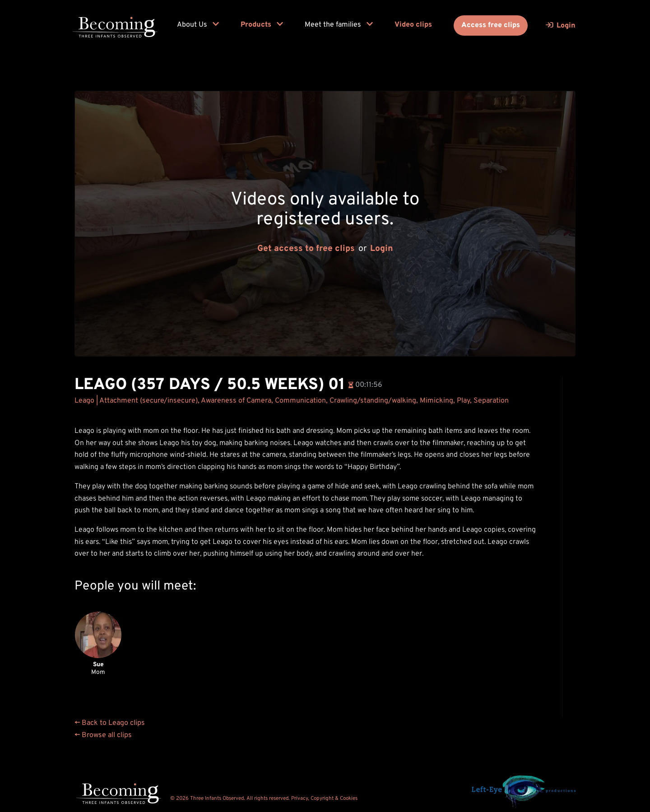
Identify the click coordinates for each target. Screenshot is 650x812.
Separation (491, 401)
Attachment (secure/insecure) (149, 401)
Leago (84, 401)
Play (463, 401)
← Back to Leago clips (110, 723)
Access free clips (491, 25)
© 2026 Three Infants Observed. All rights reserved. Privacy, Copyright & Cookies (264, 798)
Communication (300, 401)
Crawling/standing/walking (373, 401)
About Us (198, 25)
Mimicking (436, 401)
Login (382, 249)
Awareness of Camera (236, 401)
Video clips (413, 25)
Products (262, 25)
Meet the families (339, 25)
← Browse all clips (103, 735)
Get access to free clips (306, 249)
